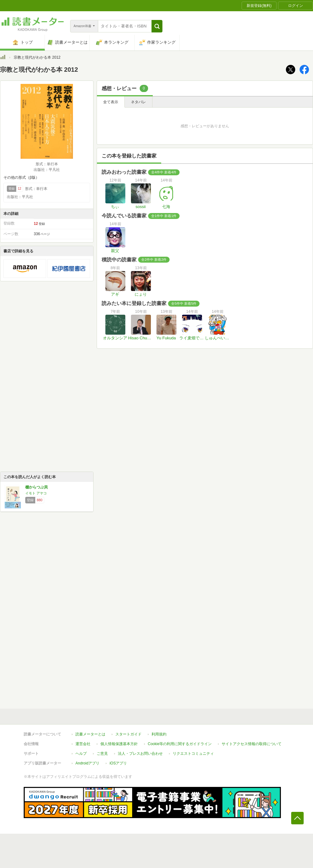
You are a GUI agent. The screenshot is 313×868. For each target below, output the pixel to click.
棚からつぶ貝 (36, 487)
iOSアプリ (118, 763)
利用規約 (159, 734)
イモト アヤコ (36, 493)
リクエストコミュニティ (193, 754)
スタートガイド (128, 734)
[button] (157, 26)
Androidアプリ (87, 763)
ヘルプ (81, 754)
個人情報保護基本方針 (119, 744)
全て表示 (111, 102)
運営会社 (83, 744)
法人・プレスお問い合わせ (140, 754)
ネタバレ (138, 102)
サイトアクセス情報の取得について (252, 744)
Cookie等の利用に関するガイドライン (180, 744)
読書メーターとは (90, 734)
